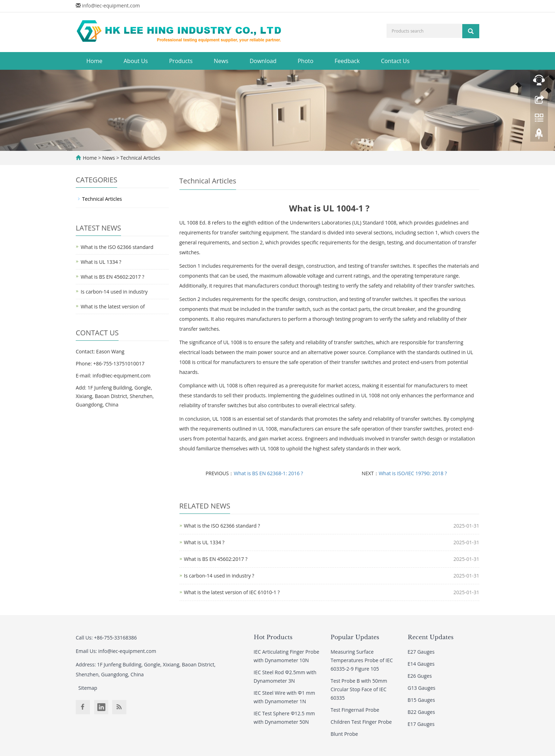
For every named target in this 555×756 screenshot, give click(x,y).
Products (181, 61)
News (221, 61)
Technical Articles (139, 158)
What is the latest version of (113, 306)
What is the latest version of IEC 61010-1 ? (232, 592)
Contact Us (395, 61)
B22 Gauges (421, 712)
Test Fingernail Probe (355, 710)
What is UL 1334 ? (204, 542)
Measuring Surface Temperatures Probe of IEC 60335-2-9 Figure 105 (362, 660)
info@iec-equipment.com (111, 5)
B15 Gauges (421, 700)
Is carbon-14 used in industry (114, 292)
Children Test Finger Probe (361, 722)
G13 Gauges (422, 688)
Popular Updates (355, 637)
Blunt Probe (344, 734)
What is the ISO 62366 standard (117, 247)
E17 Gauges (421, 724)
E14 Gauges (421, 664)
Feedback (347, 61)
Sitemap (88, 688)
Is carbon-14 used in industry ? (219, 576)
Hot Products (273, 637)
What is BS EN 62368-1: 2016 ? (269, 473)
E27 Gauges (421, 652)
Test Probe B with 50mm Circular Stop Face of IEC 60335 (359, 689)
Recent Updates (431, 637)
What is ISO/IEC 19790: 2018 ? (413, 473)
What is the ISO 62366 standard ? (222, 526)
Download (263, 61)
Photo (305, 61)
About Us (136, 61)
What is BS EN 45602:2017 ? (216, 559)
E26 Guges (420, 676)
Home (94, 61)
